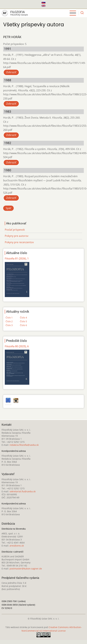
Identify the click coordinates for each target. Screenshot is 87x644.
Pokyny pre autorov (17, 236)
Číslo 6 (23, 325)
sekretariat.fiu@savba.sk (23, 491)
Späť (8, 208)
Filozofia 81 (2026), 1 (17, 259)
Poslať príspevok (15, 230)
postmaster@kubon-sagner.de (26, 569)
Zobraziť (11, 72)
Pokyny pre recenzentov (19, 242)
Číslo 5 (23, 321)
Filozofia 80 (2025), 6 (17, 346)
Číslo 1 (9, 318)
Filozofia (18, 12)
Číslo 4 (23, 318)
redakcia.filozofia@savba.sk (24, 445)
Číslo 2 (9, 321)
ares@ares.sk (17, 546)
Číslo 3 (9, 325)
